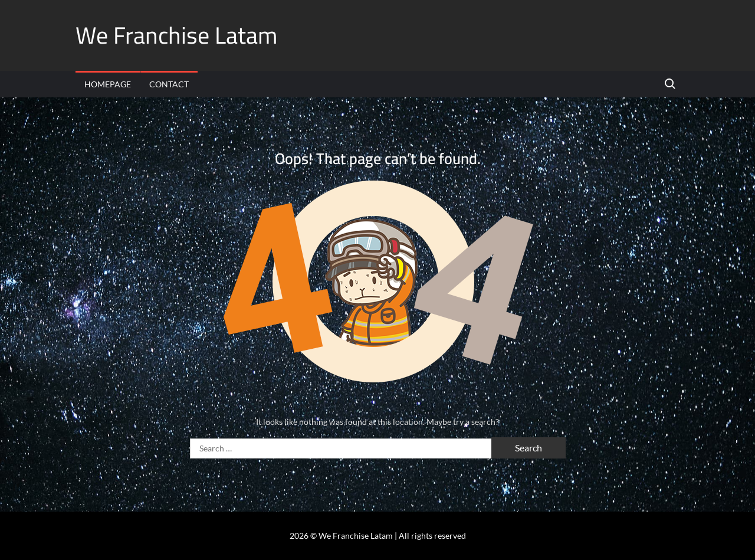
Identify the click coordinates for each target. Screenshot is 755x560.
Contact (169, 84)
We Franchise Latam (176, 35)
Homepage (108, 84)
